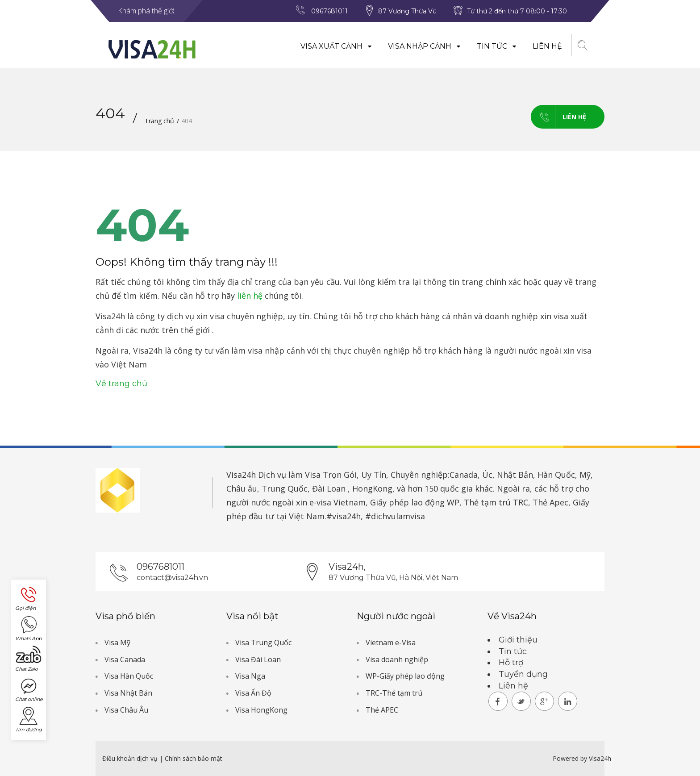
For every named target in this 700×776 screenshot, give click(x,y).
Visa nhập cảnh (425, 46)
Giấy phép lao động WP (415, 502)
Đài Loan (329, 488)
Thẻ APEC (382, 710)
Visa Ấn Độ (253, 693)
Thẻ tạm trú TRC (496, 502)
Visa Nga (250, 676)
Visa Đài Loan (258, 659)
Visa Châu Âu (126, 710)
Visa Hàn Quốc (129, 676)
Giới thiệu (518, 640)
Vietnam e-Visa (391, 642)
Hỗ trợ (511, 663)
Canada (464, 475)
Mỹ (585, 475)
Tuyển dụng (523, 674)
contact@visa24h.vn (172, 578)
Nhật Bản (515, 475)
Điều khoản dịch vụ (131, 758)
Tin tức (497, 46)
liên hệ (250, 296)
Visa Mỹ (117, 642)
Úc (487, 475)
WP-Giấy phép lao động (405, 676)
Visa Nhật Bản (128, 693)
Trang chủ (159, 121)
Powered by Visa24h (582, 758)
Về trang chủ (121, 384)
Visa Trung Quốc (263, 642)
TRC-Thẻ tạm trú (394, 693)
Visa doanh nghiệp (397, 659)
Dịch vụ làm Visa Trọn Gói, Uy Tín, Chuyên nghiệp (353, 475)
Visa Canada (125, 659)
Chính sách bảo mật (194, 758)
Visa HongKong (261, 710)
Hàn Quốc (556, 475)
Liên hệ (547, 46)
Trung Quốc (285, 488)
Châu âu (242, 488)
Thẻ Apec (550, 502)
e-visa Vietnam (337, 502)
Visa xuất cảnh (336, 46)
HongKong (372, 488)
